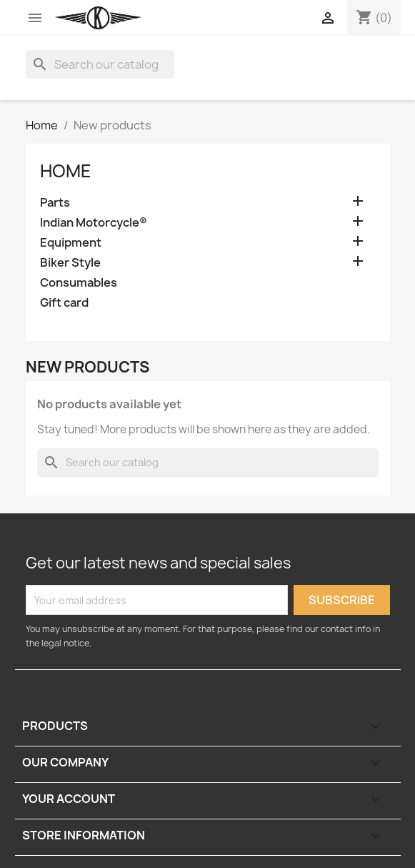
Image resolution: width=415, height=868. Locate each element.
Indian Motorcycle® (94, 223)
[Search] (100, 64)
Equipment (71, 243)
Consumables (79, 283)
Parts (55, 203)
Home (66, 171)
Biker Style (70, 263)
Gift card (64, 303)
